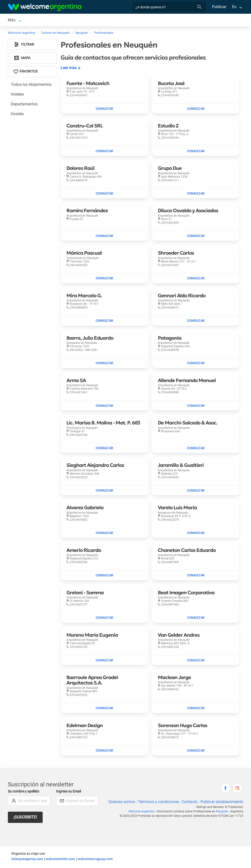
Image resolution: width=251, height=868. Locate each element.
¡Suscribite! (25, 818)
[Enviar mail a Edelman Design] (104, 752)
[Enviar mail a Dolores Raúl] (104, 195)
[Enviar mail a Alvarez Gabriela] (104, 534)
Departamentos (24, 105)
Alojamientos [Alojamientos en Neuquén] (44, 20)
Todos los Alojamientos (31, 85)
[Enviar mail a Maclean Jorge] (196, 709)
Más (162, 20)
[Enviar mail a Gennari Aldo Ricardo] (196, 322)
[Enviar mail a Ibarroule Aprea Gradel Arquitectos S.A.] (104, 709)
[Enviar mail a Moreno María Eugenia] (104, 661)
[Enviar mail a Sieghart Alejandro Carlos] (104, 492)
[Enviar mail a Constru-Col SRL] (104, 152)
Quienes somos (120, 803)
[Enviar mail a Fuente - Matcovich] (104, 110)
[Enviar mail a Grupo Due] (196, 195)
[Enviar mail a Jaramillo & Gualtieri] (196, 492)
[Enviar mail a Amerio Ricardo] (104, 576)
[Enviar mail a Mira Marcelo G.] (104, 322)
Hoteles (18, 95)
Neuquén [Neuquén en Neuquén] (16, 20)
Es (234, 7)
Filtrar (24, 45)
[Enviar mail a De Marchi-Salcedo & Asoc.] (196, 449)
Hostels (18, 115)
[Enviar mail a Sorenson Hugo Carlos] (196, 752)
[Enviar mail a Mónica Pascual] (104, 279)
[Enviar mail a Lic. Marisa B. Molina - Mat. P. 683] (104, 449)
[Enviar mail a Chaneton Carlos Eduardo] (196, 576)
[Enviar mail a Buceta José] (196, 110)
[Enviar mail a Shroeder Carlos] (196, 279)
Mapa (22, 59)
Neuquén (222, 812)
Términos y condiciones (157, 803)
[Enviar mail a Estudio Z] (196, 152)
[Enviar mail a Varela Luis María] (196, 534)
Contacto (189, 803)
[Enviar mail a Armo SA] (104, 407)
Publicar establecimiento (222, 803)
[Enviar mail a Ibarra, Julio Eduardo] (104, 364)
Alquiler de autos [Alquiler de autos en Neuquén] (86, 20)
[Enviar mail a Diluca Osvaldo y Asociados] (196, 237)
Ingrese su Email (69, 792)
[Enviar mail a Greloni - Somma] (104, 619)
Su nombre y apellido (25, 792)
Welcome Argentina (143, 812)
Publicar (219, 7)
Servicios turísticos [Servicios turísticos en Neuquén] (126, 20)
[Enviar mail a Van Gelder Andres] (196, 661)
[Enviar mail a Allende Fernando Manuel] (196, 407)
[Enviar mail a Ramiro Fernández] (104, 237)
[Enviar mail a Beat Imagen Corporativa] (196, 619)
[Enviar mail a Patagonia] (196, 364)
